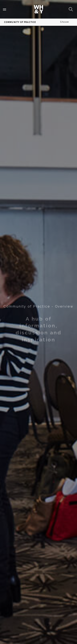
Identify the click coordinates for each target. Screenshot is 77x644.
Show (64, 22)
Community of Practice (20, 22)
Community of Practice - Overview (38, 306)
